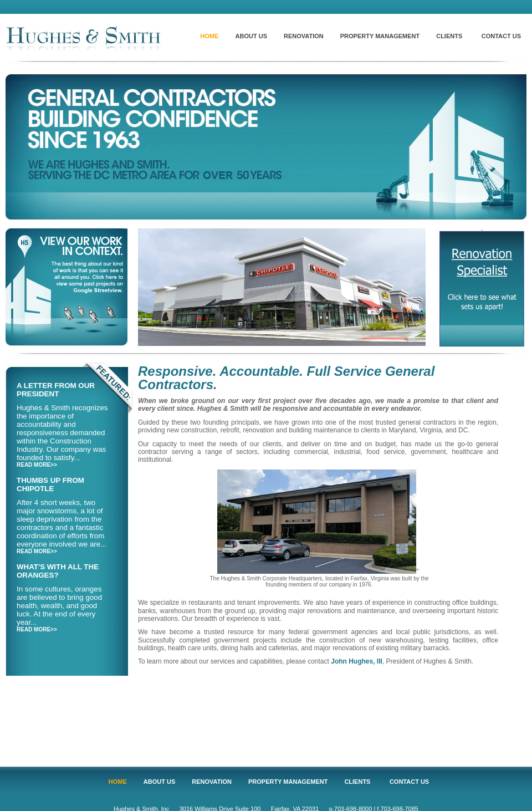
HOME (210, 36)
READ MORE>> (37, 465)
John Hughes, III (357, 661)
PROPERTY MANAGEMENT (380, 36)
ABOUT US (251, 36)
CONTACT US (501, 36)
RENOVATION (304, 36)
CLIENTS (449, 36)
